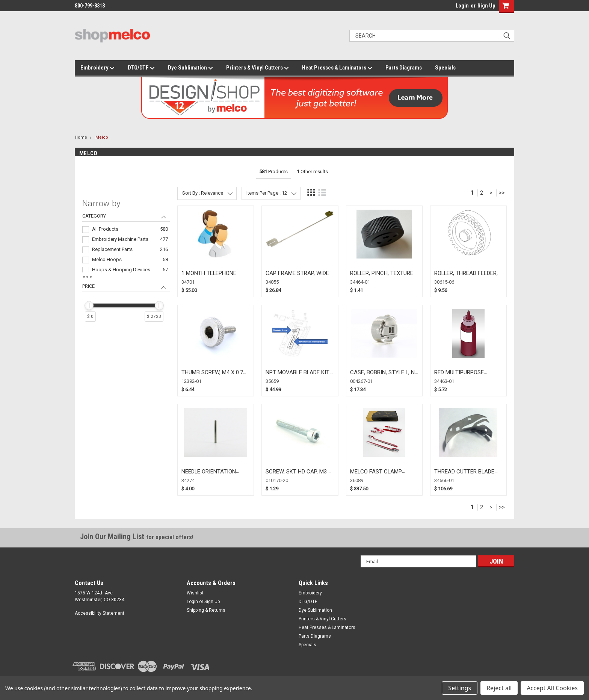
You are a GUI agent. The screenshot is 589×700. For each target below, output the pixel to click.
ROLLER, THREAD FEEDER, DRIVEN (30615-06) (466, 277)
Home (81, 137)
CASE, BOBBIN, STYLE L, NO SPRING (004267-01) (384, 376)
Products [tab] (273, 172)
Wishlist (195, 593)
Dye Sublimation (190, 68)
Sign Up (486, 6)
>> (502, 193)
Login (462, 6)
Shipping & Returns (206, 610)
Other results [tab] (312, 172)
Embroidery (97, 68)
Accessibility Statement (100, 613)
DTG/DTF (141, 68)
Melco (102, 137)
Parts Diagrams (404, 68)
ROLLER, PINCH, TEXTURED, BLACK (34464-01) (384, 277)
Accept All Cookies (552, 688)
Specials (445, 68)
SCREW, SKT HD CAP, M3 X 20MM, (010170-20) (299, 475)
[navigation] (126, 264)
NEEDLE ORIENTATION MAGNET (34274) (209, 475)
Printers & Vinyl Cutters (257, 68)
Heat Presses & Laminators (337, 68)
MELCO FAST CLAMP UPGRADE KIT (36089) (377, 475)
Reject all (499, 688)
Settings (460, 688)
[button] (505, 7)
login (454, 8)
